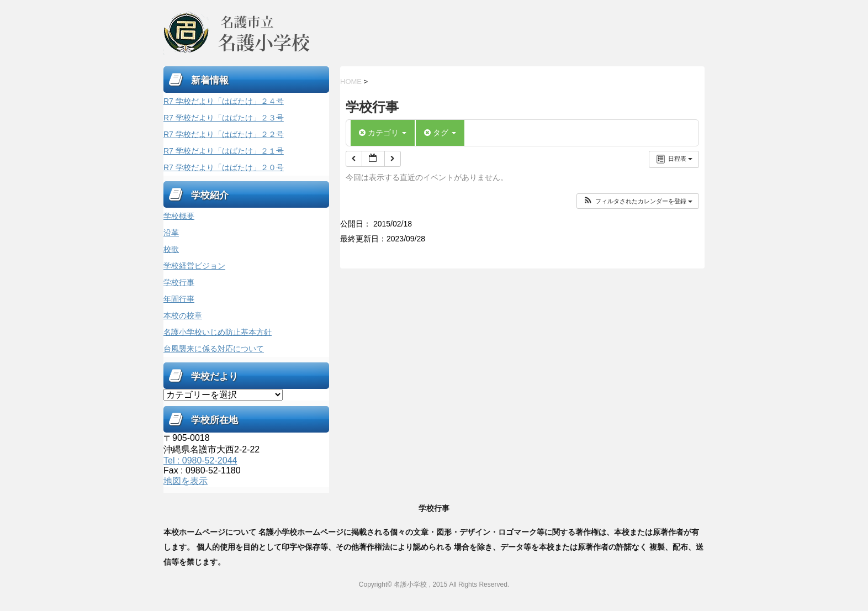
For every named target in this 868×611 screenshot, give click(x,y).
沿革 (171, 233)
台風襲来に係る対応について (214, 349)
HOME (351, 81)
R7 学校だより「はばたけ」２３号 (224, 118)
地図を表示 (186, 481)
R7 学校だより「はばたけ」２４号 (224, 101)
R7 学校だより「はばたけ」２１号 (224, 151)
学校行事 (179, 282)
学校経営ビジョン (194, 266)
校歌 (171, 249)
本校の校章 (183, 315)
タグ (440, 133)
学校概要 (179, 216)
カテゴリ (383, 133)
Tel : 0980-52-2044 (200, 460)
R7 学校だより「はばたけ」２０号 (224, 167)
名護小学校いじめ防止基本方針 (218, 332)
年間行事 (179, 299)
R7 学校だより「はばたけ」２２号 (224, 134)
